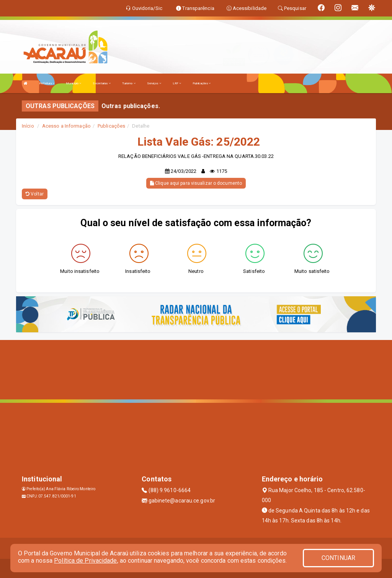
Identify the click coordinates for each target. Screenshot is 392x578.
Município (73, 83)
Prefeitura (47, 83)
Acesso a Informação (66, 126)
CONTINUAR (338, 558)
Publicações (202, 83)
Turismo (129, 83)
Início (28, 126)
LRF (177, 83)
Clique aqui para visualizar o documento (196, 183)
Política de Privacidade (85, 561)
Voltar (35, 194)
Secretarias (101, 83)
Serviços (154, 83)
